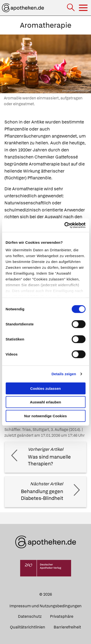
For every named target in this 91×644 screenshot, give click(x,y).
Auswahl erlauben (45, 402)
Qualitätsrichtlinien (28, 627)
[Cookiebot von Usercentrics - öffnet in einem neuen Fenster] (65, 225)
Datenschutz (30, 616)
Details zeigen (64, 374)
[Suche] (71, 8)
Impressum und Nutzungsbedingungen (45, 606)
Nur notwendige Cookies (46, 416)
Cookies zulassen (46, 388)
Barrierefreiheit (67, 627)
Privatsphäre (62, 616)
